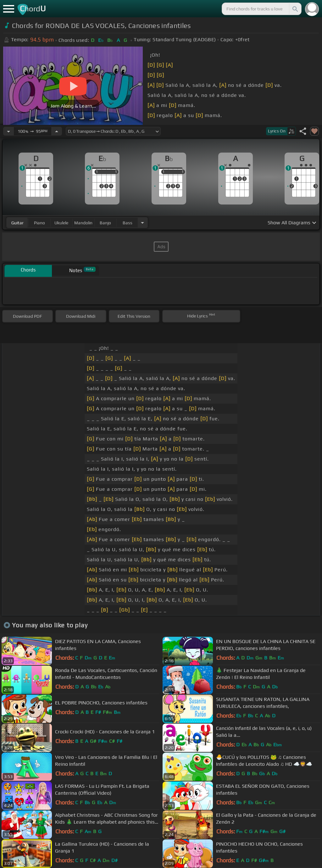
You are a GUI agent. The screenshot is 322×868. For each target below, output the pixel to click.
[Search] (295, 9)
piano (39, 223)
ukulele (61, 223)
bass (128, 223)
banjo (105, 223)
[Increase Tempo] (57, 131)
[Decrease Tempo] (8, 131)
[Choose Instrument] (142, 223)
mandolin (83, 223)
